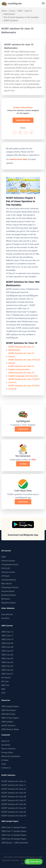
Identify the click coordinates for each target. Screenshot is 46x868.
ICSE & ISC (6, 568)
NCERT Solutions (8, 725)
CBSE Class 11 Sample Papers (14, 831)
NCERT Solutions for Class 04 (14, 812)
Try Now (23, 464)
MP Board (6, 599)
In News (5, 760)
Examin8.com (7, 614)
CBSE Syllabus (7, 722)
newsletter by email (19, 160)
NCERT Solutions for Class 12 (14, 781)
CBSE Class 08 (7, 647)
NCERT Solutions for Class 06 (14, 804)
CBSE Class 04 (7, 662)
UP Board (5, 576)
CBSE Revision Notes (10, 729)
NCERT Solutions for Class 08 (14, 797)
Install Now (23, 429)
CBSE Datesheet (21, 843)
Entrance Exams (8, 561)
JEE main (5, 681)
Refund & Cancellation (11, 756)
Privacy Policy (7, 752)
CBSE (20, 11)
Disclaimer (6, 745)
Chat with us (33, 862)
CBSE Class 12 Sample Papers (14, 827)
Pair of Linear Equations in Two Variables (21, 17)
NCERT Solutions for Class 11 (14, 785)
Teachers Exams (8, 572)
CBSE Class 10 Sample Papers (14, 835)
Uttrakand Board (9, 580)
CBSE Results (7, 843)
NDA (3, 689)
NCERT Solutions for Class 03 (14, 816)
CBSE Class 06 (7, 655)
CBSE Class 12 (7, 632)
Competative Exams (10, 564)
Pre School (6, 678)
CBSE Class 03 (7, 666)
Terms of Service (8, 749)
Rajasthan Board (8, 603)
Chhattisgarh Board (10, 587)
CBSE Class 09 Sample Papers (14, 839)
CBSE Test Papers (9, 710)
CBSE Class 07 (7, 651)
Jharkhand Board (9, 595)
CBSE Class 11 (7, 636)
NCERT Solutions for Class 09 (14, 793)
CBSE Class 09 (7, 643)
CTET (3, 693)
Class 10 (28, 11)
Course (12, 11)
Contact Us (6, 768)
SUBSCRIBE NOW (23, 120)
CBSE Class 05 (7, 658)
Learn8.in (5, 618)
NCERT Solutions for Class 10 (14, 789)
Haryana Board (8, 591)
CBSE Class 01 (7, 674)
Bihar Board (6, 584)
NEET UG (5, 685)
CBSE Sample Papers (10, 706)
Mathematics (9, 14)
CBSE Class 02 (7, 670)
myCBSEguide (12, 4)
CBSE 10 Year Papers (10, 718)
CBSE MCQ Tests (8, 714)
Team (4, 764)
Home (4, 11)
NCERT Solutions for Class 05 (14, 808)
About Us (5, 741)
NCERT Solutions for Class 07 (14, 800)
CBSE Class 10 (7, 639)
